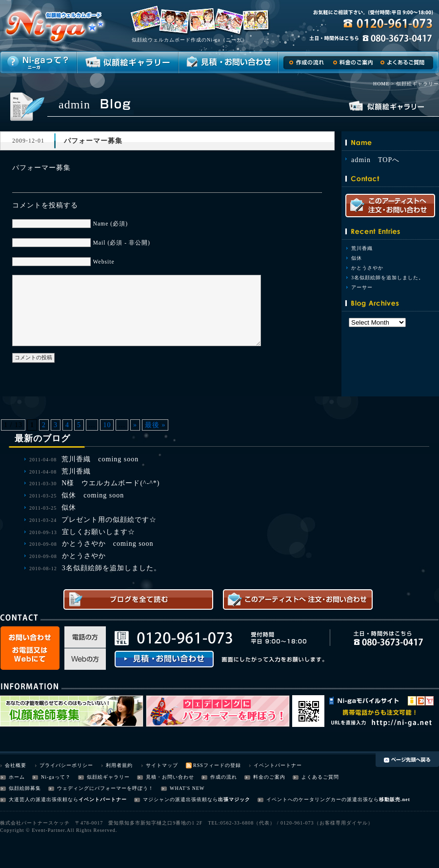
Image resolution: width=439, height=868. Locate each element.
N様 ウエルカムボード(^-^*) (110, 483)
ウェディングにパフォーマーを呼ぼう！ (105, 788)
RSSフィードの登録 (217, 765)
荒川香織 (362, 248)
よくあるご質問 (320, 777)
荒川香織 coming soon (100, 459)
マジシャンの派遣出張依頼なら (180, 799)
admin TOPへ (375, 160)
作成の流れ (224, 777)
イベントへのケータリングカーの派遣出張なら (323, 799)
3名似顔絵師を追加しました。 (388, 278)
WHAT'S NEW (187, 788)
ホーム (17, 777)
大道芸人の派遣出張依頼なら (44, 799)
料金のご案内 (269, 777)
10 (107, 425)
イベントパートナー (278, 765)
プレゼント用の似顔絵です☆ (109, 520)
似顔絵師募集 (25, 788)
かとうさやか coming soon (108, 544)
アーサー (362, 287)
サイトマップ (162, 765)
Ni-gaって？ (56, 777)
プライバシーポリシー (66, 765)
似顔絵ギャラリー (108, 777)
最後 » (155, 425)
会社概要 (16, 765)
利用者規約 (119, 765)
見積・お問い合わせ (170, 777)
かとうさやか (367, 268)
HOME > (384, 84)
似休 (357, 258)
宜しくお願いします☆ (99, 532)
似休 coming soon (93, 495)
